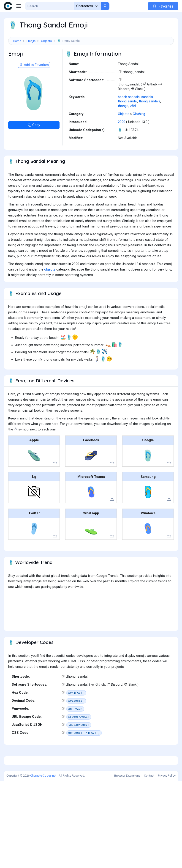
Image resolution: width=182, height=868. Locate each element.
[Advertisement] (91, 61)
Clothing (139, 137)
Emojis (31, 41)
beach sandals (129, 120)
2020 (122, 145)
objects (50, 292)
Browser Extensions (127, 863)
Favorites (163, 6)
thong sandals (150, 124)
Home (17, 41)
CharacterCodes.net (43, 863)
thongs (123, 129)
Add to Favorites (34, 88)
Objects (46, 41)
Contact (149, 863)
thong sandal (128, 124)
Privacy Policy (167, 863)
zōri (133, 129)
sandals (147, 120)
